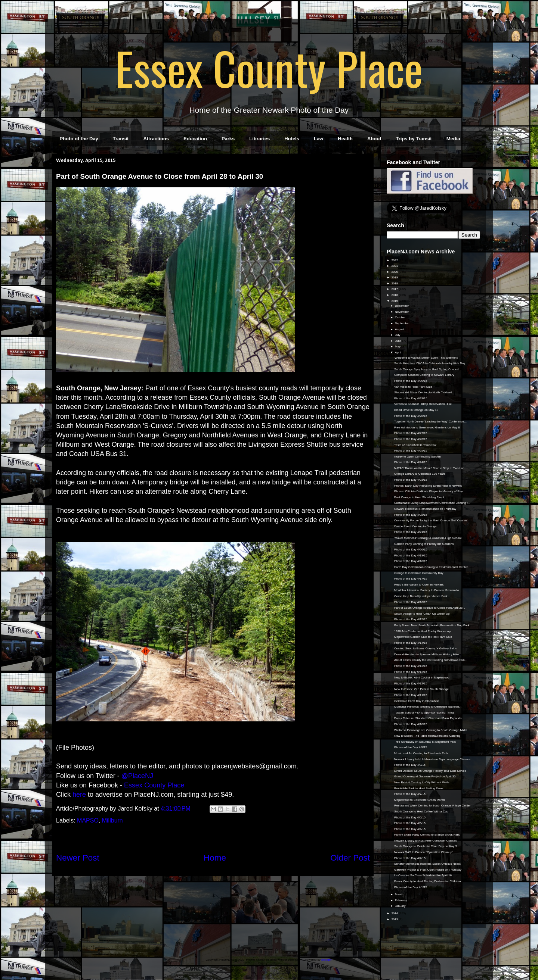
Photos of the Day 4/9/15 (411, 747)
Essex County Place (269, 68)
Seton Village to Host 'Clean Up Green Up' (422, 614)
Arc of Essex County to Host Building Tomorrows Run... (431, 660)
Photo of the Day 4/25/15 (411, 451)
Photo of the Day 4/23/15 (411, 480)
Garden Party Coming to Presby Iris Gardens (424, 544)
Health (345, 139)
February (401, 900)
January (401, 906)
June (399, 341)
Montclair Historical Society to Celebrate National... (428, 707)
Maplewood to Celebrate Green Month (420, 800)
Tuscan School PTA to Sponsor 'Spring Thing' (424, 713)
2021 (395, 266)
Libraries (259, 139)
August (400, 329)
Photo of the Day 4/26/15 (411, 439)
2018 (395, 283)
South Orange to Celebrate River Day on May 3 (426, 846)
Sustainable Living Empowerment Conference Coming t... (432, 503)
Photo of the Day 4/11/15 (411, 695)
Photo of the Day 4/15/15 (411, 619)
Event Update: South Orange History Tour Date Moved (430, 771)
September (403, 323)
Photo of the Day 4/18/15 (411, 561)
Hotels (292, 139)
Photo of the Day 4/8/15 (410, 765)
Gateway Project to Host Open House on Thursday (428, 870)
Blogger (326, 960)
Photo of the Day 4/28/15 (411, 416)
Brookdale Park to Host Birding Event (419, 788)
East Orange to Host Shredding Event (419, 497)
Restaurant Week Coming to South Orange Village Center (432, 806)
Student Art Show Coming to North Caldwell (423, 392)
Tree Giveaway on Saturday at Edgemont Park (425, 742)
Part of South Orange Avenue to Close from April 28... (430, 608)
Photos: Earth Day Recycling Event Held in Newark (428, 486)
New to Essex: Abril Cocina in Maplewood (422, 678)
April (398, 352)
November (402, 312)
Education (195, 139)
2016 (395, 295)
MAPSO (88, 820)
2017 (395, 289)
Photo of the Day (79, 139)
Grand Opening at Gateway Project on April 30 (425, 776)
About (374, 139)
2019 (395, 277)
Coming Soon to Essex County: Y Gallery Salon (426, 648)
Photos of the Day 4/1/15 (411, 887)
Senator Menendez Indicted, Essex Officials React (427, 864)
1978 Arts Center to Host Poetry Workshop (422, 631)
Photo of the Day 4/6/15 (410, 817)
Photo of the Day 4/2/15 (410, 858)
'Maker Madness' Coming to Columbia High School (428, 538)
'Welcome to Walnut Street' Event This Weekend (426, 358)
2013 (395, 919)
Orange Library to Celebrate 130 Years (420, 474)
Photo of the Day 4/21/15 (411, 532)
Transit (121, 139)
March (399, 894)
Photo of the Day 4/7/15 (410, 794)
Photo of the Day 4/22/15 (411, 515)
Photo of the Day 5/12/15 (411, 672)
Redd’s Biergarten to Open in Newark (419, 585)
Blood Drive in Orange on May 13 (416, 410)
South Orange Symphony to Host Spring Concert (426, 369)
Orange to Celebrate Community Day (419, 573)
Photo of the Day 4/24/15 (411, 462)
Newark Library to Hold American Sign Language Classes (432, 759)
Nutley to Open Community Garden (418, 457)
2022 (395, 260)
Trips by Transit (414, 139)
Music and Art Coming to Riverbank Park (421, 753)
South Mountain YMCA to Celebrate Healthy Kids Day (430, 363)
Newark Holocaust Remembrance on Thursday (425, 509)
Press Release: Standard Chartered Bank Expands (428, 718)
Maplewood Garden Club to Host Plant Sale (423, 637)
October (401, 317)
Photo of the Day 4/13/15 (411, 666)
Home (215, 858)
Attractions (156, 139)
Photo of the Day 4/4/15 (410, 829)
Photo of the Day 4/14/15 (411, 643)
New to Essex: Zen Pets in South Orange (421, 689)
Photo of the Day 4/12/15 (411, 683)
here (79, 795)
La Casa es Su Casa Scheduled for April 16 (423, 875)
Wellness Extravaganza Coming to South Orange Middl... (432, 730)
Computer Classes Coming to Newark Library (424, 375)
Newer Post (78, 858)
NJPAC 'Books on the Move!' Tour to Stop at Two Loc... (430, 468)
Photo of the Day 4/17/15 (411, 579)
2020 (395, 272)
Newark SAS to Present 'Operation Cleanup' (423, 852)
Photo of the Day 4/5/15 (410, 823)
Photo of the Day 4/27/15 (411, 433)
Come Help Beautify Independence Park (421, 596)
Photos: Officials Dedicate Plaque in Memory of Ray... (430, 491)
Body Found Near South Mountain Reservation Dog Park (432, 625)
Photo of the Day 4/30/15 (411, 381)
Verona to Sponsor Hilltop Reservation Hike (423, 404)
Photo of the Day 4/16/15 (411, 602)
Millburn (112, 820)
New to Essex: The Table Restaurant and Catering (427, 736)
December (402, 306)
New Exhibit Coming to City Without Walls (422, 782)
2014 (395, 913)
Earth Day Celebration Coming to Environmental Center (431, 567)
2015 (395, 301)
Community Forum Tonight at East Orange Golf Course (431, 520)
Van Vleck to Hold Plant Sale (413, 387)
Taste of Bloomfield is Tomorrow (415, 445)
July (398, 335)
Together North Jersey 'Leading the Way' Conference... (430, 422)
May (398, 347)
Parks (228, 139)
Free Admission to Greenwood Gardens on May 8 (427, 427)
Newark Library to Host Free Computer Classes (426, 841)
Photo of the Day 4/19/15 (411, 555)
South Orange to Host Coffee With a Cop (421, 812)
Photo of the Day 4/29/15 (411, 398)
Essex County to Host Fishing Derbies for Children (427, 881)
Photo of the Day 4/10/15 (411, 724)
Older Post (350, 858)
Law (319, 139)
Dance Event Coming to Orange (415, 526)
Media (453, 139)
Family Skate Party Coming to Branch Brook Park (427, 835)
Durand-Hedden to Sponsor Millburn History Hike (426, 654)
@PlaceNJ (137, 776)
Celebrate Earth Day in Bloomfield (417, 701)
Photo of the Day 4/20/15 (411, 550)
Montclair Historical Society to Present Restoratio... (428, 590)
